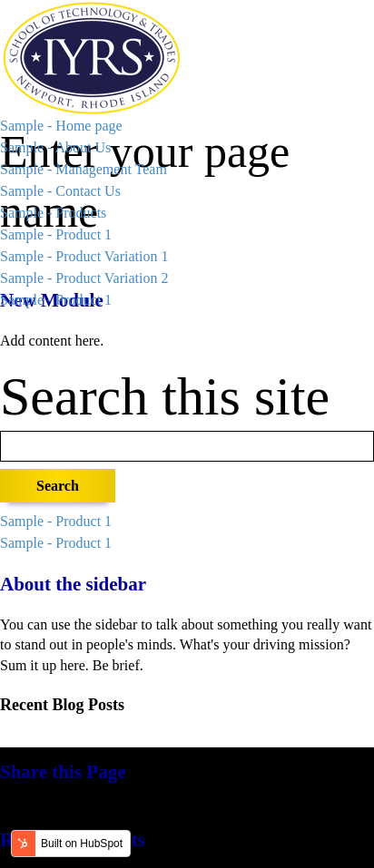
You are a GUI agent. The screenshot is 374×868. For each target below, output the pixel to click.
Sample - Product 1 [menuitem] (56, 234)
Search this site (165, 396)
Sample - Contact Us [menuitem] (60, 191)
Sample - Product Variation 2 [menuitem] (84, 278)
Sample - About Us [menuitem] (55, 147)
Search (58, 486)
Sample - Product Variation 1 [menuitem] (84, 256)
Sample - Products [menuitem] (53, 213)
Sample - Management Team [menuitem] (84, 169)
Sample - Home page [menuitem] (61, 126)
